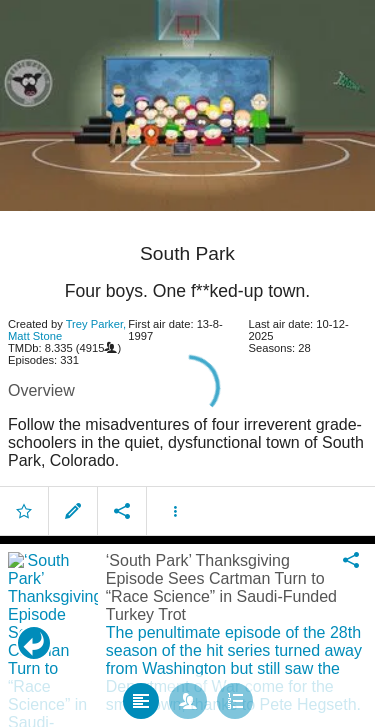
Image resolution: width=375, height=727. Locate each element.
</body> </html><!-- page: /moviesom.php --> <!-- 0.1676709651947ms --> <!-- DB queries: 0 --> (187, 363)
